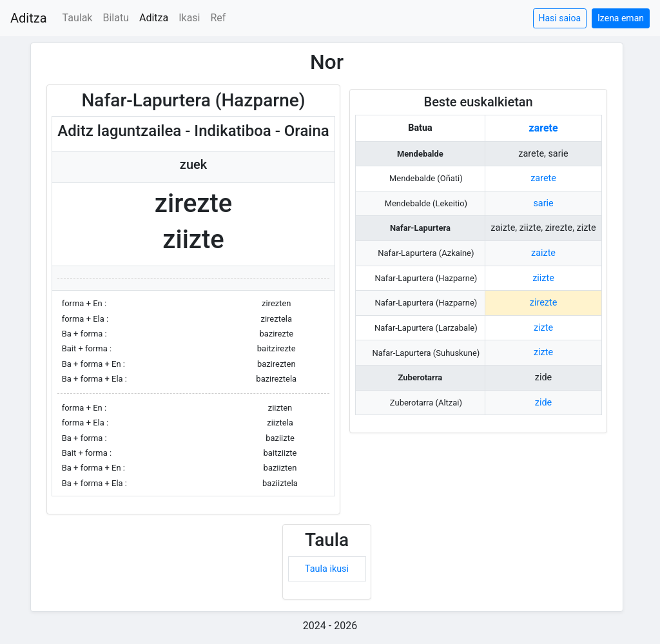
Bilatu (116, 18)
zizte (543, 328)
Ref (218, 18)
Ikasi (189, 18)
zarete (544, 128)
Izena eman (621, 18)
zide (543, 403)
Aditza (29, 18)
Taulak (78, 18)
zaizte (543, 253)
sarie (543, 203)
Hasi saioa (560, 18)
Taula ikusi (327, 569)
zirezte (544, 303)
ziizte (543, 278)
